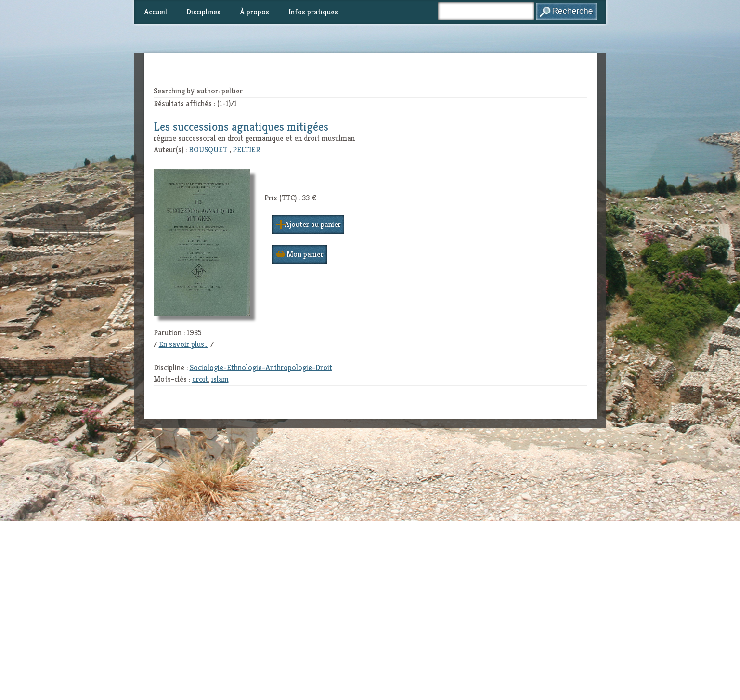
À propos (254, 12)
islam (220, 379)
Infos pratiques (313, 12)
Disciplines (203, 12)
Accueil (156, 12)
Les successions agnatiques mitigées (241, 127)
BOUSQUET (209, 150)
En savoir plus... (184, 344)
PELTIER (246, 150)
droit (200, 379)
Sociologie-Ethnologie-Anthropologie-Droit (261, 367)
